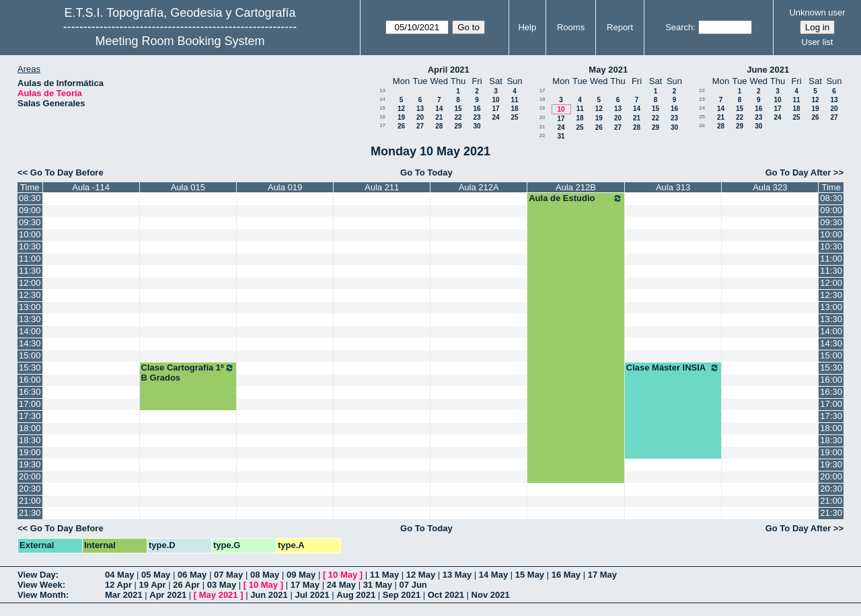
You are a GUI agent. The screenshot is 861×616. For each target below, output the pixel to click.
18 (514, 109)
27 (420, 126)
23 (477, 117)
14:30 (30, 343)
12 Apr (118, 585)
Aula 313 (673, 187)
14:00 (30, 331)
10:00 (30, 234)
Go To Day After (798, 172)
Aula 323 (770, 187)
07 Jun (413, 585)
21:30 (30, 513)
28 (439, 126)
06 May (192, 575)
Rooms (571, 27)
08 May (265, 575)
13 (382, 90)
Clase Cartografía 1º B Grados (188, 373)
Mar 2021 (124, 595)
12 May (421, 575)
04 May (119, 575)
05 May (156, 575)
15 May (530, 575)
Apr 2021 (168, 595)
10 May (343, 575)
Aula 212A (479, 187)
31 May (378, 585)
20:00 (30, 476)
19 (401, 117)
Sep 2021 (402, 595)
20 (420, 117)
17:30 (30, 416)
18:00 (30, 428)
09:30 (30, 222)
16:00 (30, 380)
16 (477, 109)
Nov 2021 (491, 595)
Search (679, 27)
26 (401, 126)
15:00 (30, 355)
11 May (384, 575)
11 (514, 100)
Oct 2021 (446, 595)
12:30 (30, 295)
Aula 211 (382, 187)
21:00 (30, 501)
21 (439, 117)
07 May (228, 575)
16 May (566, 575)
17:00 (30, 404)
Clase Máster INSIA (673, 368)
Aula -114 (91, 187)
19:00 (30, 452)
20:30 (30, 489)
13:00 (30, 307)
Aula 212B (576, 187)
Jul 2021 (312, 595)
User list (818, 42)
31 (561, 136)
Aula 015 (188, 187)
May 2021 (608, 70)
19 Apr (153, 585)
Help (527, 27)
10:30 (30, 246)
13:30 (30, 319)
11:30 (30, 271)
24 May (341, 585)
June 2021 (768, 70)
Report (620, 27)
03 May (222, 585)
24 (495, 117)
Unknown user (817, 12)
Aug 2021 (356, 595)
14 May (493, 575)
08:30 (30, 198)
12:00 (30, 283)
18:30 (30, 440)
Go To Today (426, 172)
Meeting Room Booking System (180, 41)
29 (458, 126)
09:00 (30, 210)
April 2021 (449, 70)
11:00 (30, 259)
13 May (457, 575)
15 (382, 108)
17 (495, 109)
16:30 (30, 392)
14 (382, 99)
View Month (42, 595)
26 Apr (186, 585)
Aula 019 (285, 187)
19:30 (30, 464)
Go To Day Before (67, 172)
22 (458, 117)
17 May (602, 575)
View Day (37, 575)
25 (514, 117)
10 (495, 100)
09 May (301, 575)
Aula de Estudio (576, 198)
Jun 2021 (269, 595)
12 (401, 109)
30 (477, 126)
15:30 (30, 368)
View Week (40, 585)
